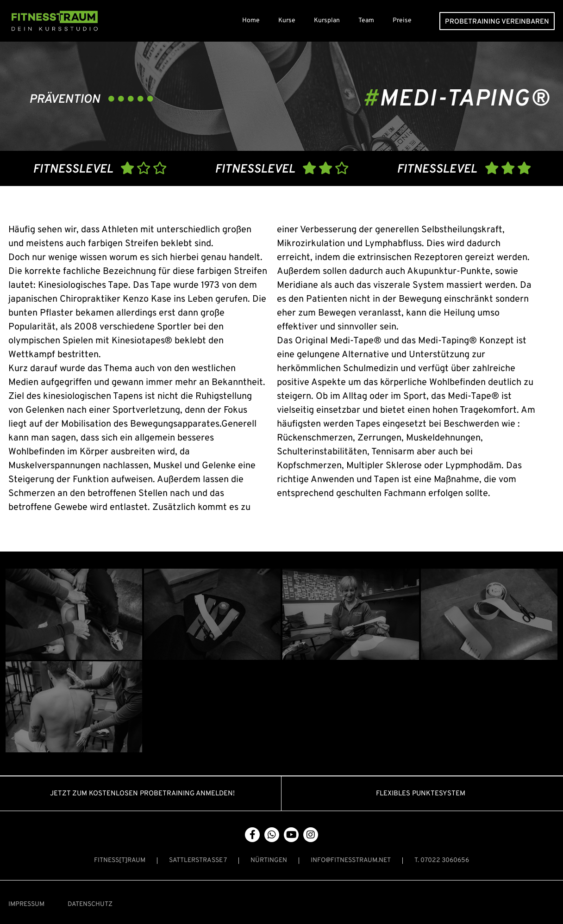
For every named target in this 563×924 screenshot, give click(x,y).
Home (251, 21)
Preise (402, 21)
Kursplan (327, 21)
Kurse (287, 21)
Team (366, 21)
